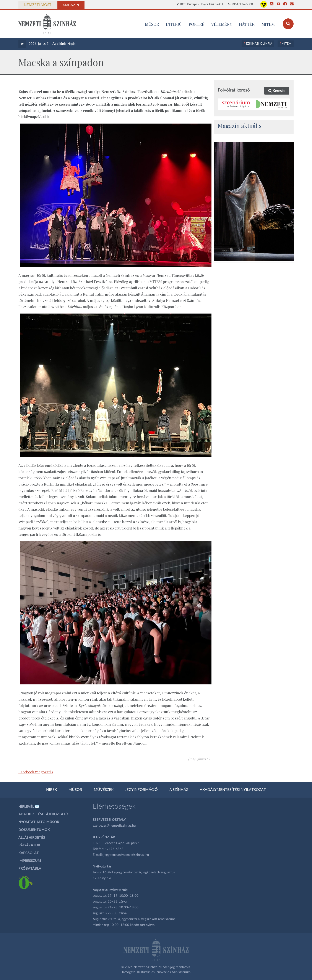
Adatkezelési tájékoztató (43, 814)
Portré (197, 24)
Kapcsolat (29, 853)
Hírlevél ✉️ (29, 807)
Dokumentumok (34, 830)
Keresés (277, 91)
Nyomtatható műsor (39, 822)
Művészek (104, 790)
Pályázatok (29, 845)
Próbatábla (30, 869)
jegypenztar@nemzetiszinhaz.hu (126, 855)
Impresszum (30, 861)
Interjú (174, 24)
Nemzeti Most (38, 5)
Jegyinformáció (141, 790)
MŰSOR (152, 24)
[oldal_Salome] (254, 202)
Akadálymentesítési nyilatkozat (233, 790)
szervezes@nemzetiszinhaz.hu (114, 826)
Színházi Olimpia (259, 44)
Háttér (247, 24)
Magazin (71, 5)
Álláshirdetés (32, 838)
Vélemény (222, 24)
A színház (179, 790)
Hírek (52, 790)
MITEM (268, 24)
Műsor (75, 790)
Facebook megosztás (36, 772)
